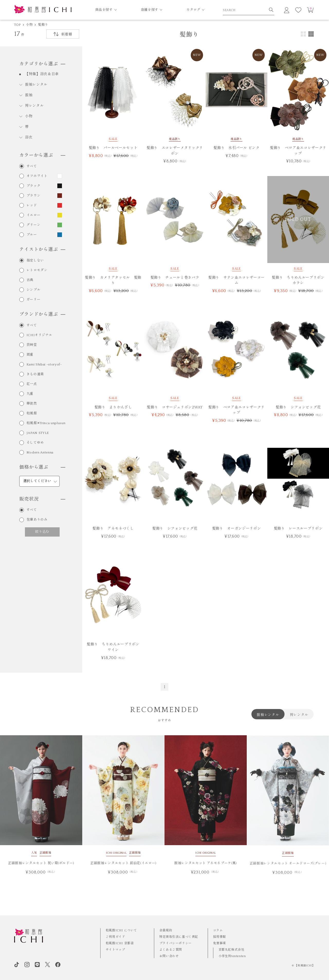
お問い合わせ (169, 956)
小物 (29, 25)
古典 (30, 280)
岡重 (30, 355)
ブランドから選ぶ (42, 314)
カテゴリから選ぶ (42, 64)
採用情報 (220, 937)
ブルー (32, 235)
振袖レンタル (36, 85)
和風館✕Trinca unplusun (46, 423)
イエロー (34, 215)
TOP (17, 25)
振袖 (29, 95)
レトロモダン (37, 270)
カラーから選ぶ (42, 155)
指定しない (35, 261)
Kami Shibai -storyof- (44, 365)
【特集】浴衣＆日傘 (42, 74)
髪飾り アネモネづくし (113, 529)
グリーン (34, 225)
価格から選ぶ (42, 467)
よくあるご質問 (171, 950)
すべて (32, 166)
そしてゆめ (35, 443)
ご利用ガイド (115, 937)
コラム (218, 930)
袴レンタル (34, 106)
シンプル (34, 290)
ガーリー (34, 300)
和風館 (32, 413)
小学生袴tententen (232, 956)
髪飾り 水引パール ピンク (236, 148)
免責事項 (220, 943)
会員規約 (166, 930)
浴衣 (29, 137)
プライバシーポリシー (176, 943)
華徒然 (32, 404)
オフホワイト (37, 176)
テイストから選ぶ (42, 250)
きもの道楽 (35, 374)
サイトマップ (115, 950)
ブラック (34, 186)
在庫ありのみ (37, 520)
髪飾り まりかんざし (113, 407)
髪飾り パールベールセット (113, 148)
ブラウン (34, 196)
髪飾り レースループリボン (298, 529)
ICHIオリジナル (39, 335)
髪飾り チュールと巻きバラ (175, 278)
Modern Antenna (40, 453)
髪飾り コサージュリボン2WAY (175, 407)
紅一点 (32, 384)
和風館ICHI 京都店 (120, 943)
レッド (32, 205)
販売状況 (42, 499)
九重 (30, 394)
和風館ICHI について (121, 930)
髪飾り (43, 25)
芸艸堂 (32, 345)
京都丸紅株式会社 (231, 950)
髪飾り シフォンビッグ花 (298, 407)
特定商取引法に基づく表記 (179, 937)
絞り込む (42, 532)
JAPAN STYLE (38, 433)
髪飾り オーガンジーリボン (236, 529)
